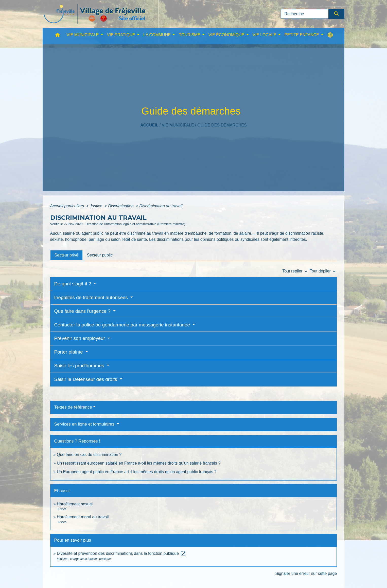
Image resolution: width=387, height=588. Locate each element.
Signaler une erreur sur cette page (306, 573)
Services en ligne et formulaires (85, 424)
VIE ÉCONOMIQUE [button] (227, 35)
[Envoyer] (337, 14)
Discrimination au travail (161, 206)
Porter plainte (69, 352)
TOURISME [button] (190, 35)
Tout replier (296, 271)
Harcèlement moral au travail (83, 517)
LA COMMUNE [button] (157, 35)
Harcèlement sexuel (75, 504)
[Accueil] (95, 14)
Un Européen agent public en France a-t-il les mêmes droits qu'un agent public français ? (137, 472)
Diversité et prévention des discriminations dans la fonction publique (121, 553)
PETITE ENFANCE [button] (302, 35)
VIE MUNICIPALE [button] (83, 35)
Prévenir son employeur (80, 338)
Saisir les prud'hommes (80, 366)
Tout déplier (323, 271)
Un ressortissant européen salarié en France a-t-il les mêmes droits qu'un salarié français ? (139, 463)
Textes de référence (73, 407)
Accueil (149, 125)
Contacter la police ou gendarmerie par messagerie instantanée (123, 325)
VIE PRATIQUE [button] (122, 35)
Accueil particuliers (68, 206)
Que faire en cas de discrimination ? (89, 455)
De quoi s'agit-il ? (73, 284)
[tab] (66, 255)
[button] (58, 36)
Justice (97, 206)
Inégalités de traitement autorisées (92, 297)
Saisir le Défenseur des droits (86, 379)
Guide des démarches (222, 125)
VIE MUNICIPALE (178, 125)
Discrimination (121, 206)
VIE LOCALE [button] (265, 35)
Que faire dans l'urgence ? (83, 311)
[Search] (305, 14)
